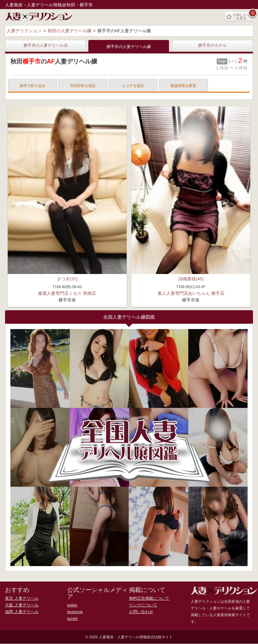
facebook (75, 612)
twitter (72, 605)
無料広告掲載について (147, 599)
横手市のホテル (212, 46)
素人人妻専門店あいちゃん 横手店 (191, 294)
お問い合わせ (140, 612)
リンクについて (142, 605)
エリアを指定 (133, 86)
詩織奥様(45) (191, 279)
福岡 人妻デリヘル (20, 612)
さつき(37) (67, 279)
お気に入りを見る (238, 16)
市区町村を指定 (83, 86)
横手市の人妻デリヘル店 (46, 46)
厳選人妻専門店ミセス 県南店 (67, 294)
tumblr (72, 619)
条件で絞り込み (32, 86)
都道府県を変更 (183, 86)
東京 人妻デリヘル (20, 599)
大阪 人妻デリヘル (20, 605)
